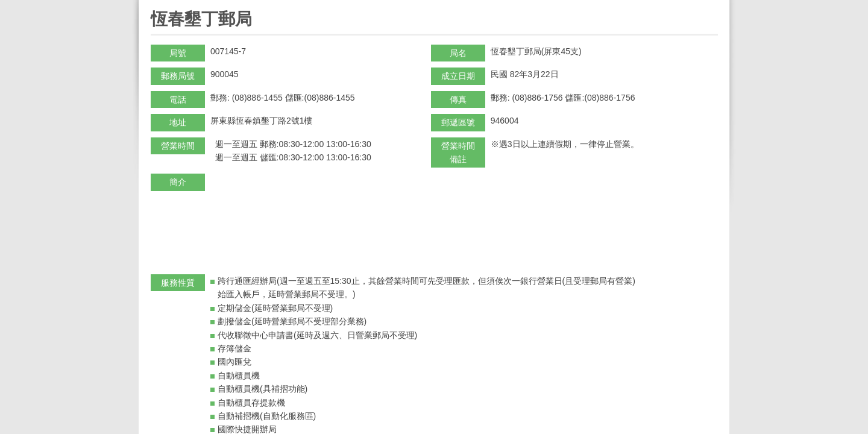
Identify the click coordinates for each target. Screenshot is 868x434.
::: (155, 5)
